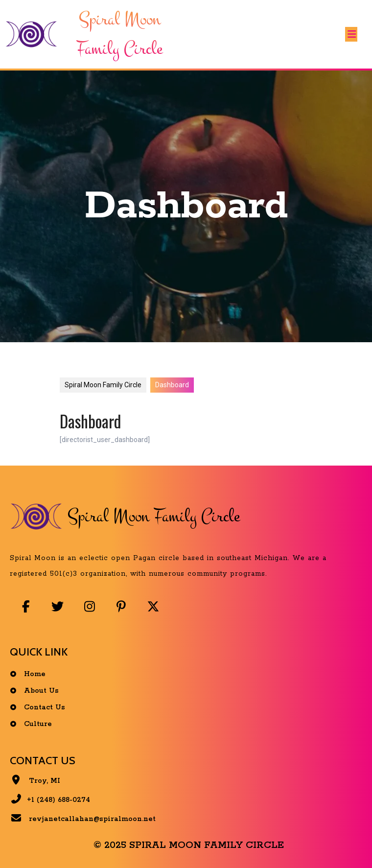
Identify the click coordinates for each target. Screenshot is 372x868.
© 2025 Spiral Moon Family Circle (189, 845)
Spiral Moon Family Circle (103, 385)
